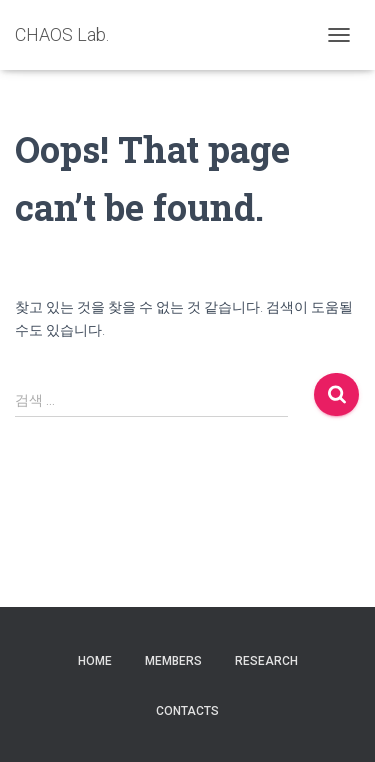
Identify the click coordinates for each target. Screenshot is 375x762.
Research (266, 661)
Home (95, 661)
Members (173, 661)
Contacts (187, 711)
